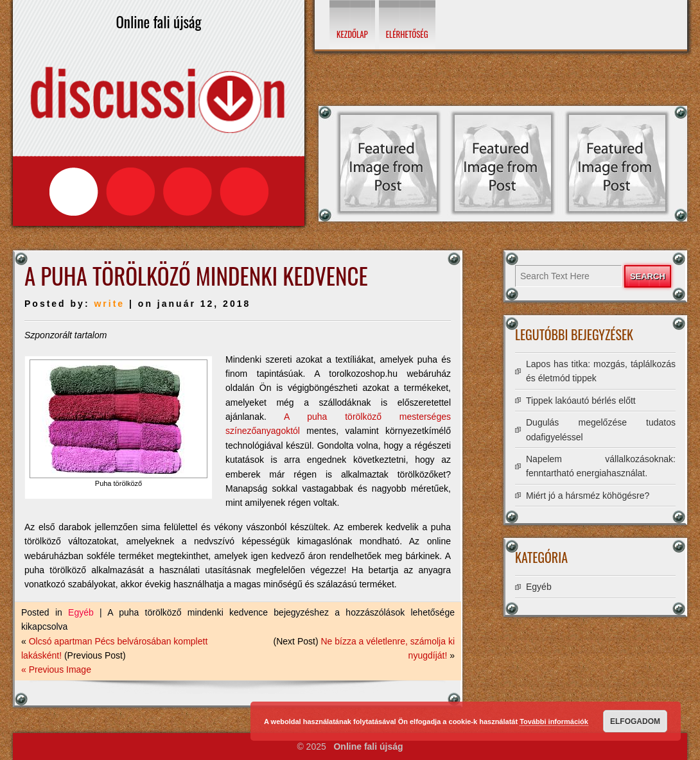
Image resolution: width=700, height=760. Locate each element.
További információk (554, 721)
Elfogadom (635, 721)
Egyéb (81, 612)
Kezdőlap (352, 34)
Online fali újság (368, 747)
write (109, 304)
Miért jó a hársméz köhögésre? (588, 496)
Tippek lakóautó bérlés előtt (581, 401)
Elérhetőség (407, 34)
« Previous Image (56, 669)
